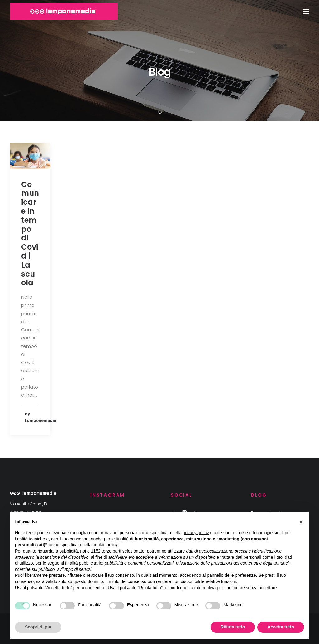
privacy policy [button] (196, 533)
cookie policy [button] (105, 545)
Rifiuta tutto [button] (233, 627)
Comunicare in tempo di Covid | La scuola (30, 234)
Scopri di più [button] (38, 627)
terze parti (112, 551)
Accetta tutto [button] (281, 627)
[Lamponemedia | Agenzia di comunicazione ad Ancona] (64, 11)
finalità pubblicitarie (84, 563)
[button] (301, 522)
